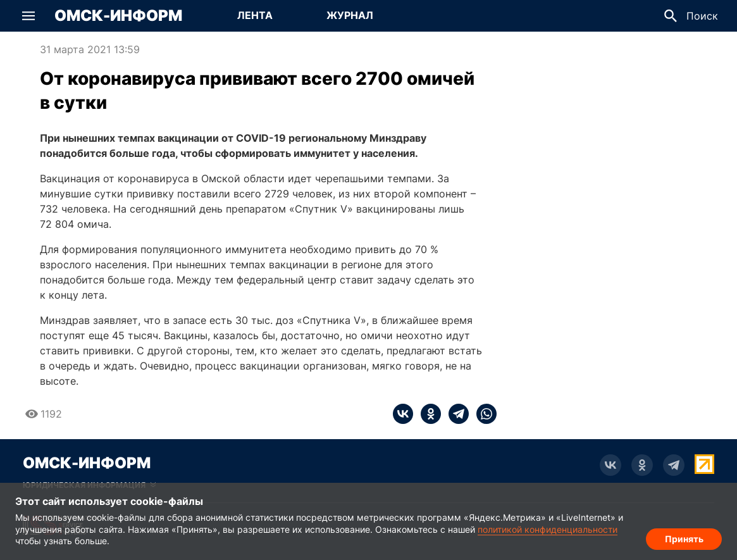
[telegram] (455, 414)
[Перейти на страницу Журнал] (350, 16)
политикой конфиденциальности (548, 529)
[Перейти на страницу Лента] (255, 16)
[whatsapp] (483, 414)
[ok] (427, 414)
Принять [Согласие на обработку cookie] (684, 538)
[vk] (403, 414)
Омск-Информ (118, 16)
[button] (28, 16)
